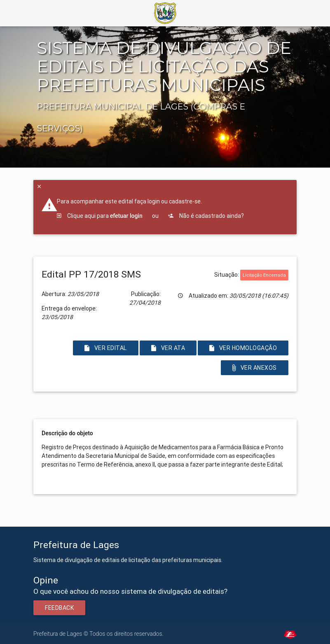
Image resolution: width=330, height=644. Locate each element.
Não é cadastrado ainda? (206, 216)
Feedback (59, 608)
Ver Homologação (243, 348)
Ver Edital (106, 348)
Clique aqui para (100, 216)
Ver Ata (168, 348)
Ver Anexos (255, 368)
